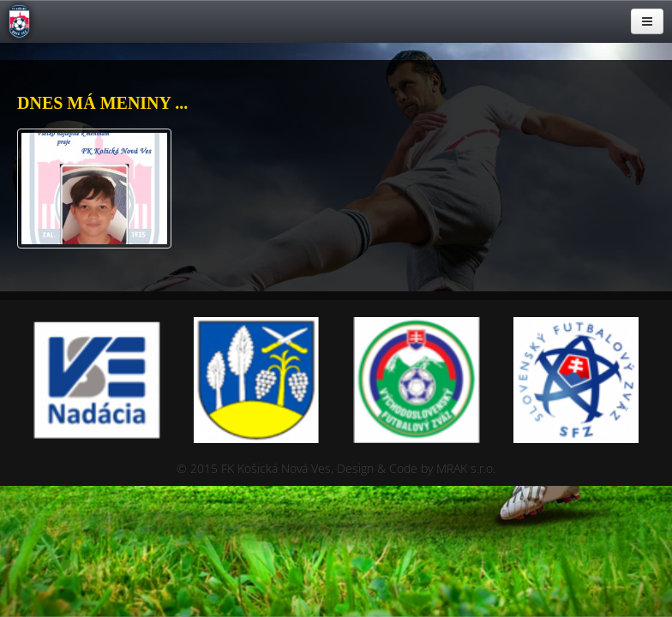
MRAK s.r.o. (466, 468)
